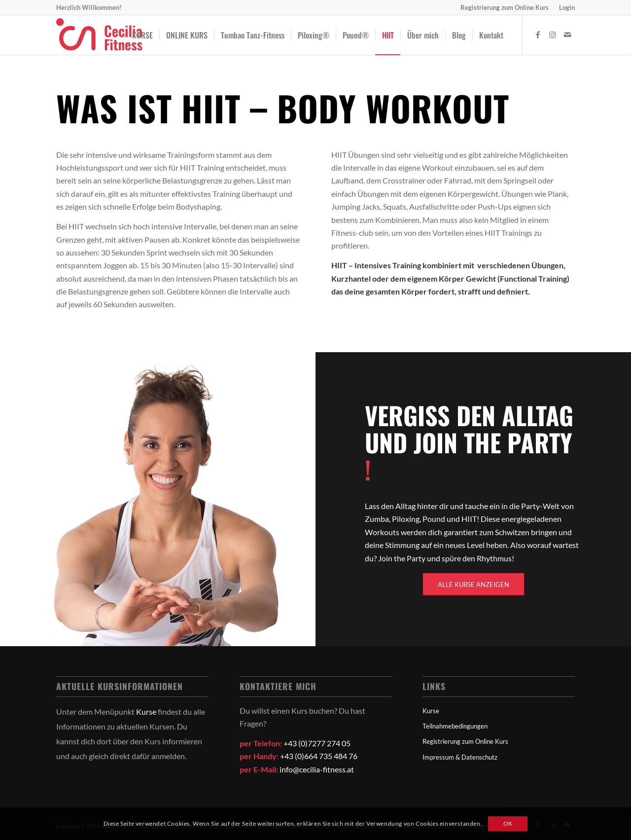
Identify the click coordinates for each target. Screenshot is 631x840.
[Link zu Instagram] (553, 35)
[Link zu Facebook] (538, 35)
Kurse (146, 712)
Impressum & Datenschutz (460, 757)
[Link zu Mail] (567, 35)
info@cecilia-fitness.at (317, 769)
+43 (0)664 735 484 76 (319, 756)
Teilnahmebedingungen (455, 726)
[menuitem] (505, 7)
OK (508, 823)
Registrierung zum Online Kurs (505, 7)
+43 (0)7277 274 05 (317, 743)
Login (567, 7)
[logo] (99, 35)
